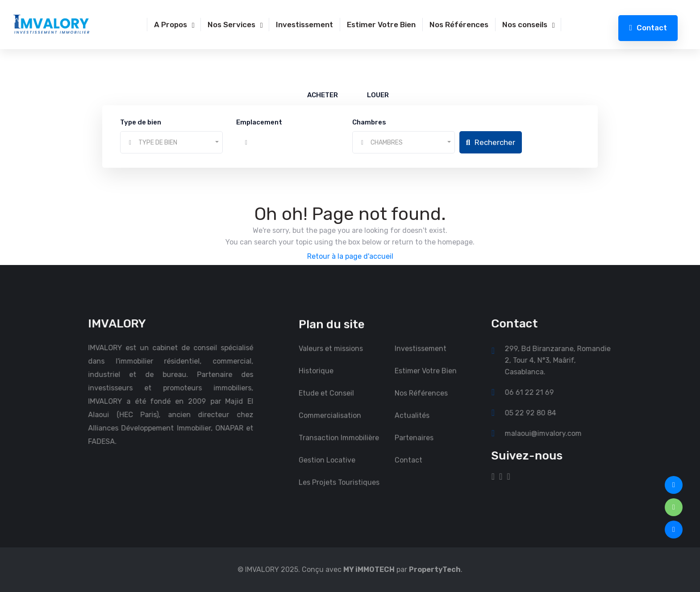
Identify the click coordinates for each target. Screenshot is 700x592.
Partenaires (414, 446)
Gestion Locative (327, 468)
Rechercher (491, 142)
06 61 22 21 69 (537, 392)
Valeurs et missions (331, 357)
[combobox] (171, 142)
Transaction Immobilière (339, 446)
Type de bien (141, 122)
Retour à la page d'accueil (350, 256)
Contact (648, 28)
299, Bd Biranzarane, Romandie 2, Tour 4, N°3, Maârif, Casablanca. (566, 360)
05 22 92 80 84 (539, 413)
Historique (316, 379)
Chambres (369, 122)
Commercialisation (330, 424)
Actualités (412, 424)
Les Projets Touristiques (339, 491)
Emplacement (259, 122)
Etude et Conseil (326, 401)
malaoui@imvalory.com (551, 433)
